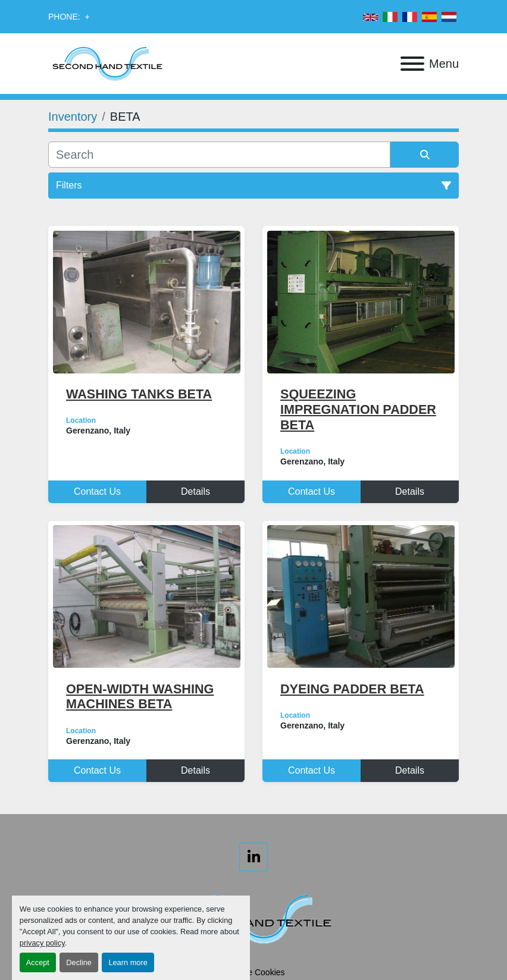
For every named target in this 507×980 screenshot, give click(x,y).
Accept (38, 962)
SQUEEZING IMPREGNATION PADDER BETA (358, 409)
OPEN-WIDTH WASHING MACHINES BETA (140, 697)
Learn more (128, 962)
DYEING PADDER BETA (352, 689)
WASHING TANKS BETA (139, 394)
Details (195, 491)
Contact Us (97, 491)
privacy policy (42, 943)
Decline (79, 962)
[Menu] (412, 64)
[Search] (219, 155)
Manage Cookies (253, 972)
